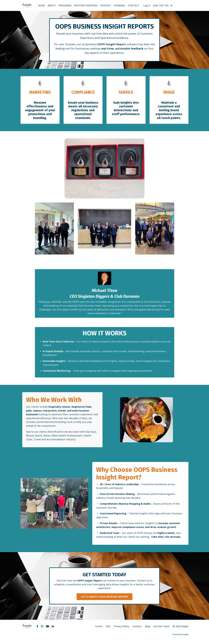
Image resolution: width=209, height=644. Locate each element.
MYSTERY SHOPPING (86, 5)
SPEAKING (119, 5)
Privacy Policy (121, 629)
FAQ (108, 629)
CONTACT (133, 5)
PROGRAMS (65, 5)
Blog (147, 629)
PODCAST (106, 5)
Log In (147, 5)
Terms (99, 629)
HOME (41, 5)
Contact (137, 629)
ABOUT (52, 5)
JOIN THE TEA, (163, 5)
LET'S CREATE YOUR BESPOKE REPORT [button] (104, 599)
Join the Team (161, 629)
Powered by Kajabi (180, 637)
